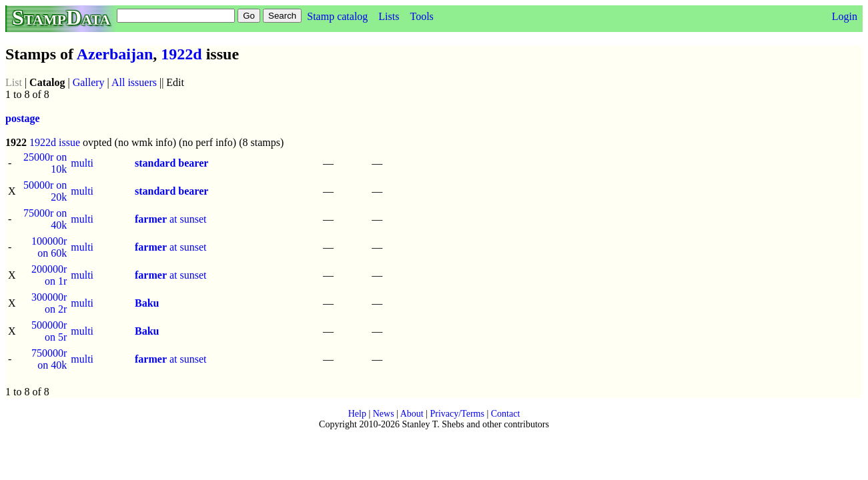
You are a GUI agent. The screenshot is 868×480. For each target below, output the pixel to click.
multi (82, 163)
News (384, 414)
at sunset (171, 219)
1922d (181, 54)
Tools (421, 16)
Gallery (89, 82)
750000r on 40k (49, 359)
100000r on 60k (49, 247)
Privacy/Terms (457, 414)
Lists (389, 16)
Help (357, 414)
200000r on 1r (49, 275)
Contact (506, 414)
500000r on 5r (49, 331)
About (412, 414)
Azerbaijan (115, 54)
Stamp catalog (337, 16)
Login (845, 16)
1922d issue (55, 142)
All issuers (134, 82)
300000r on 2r (49, 303)
